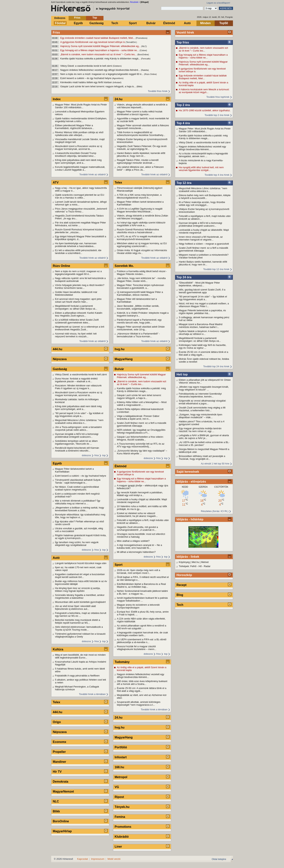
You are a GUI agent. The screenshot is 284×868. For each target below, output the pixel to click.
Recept (182, 585)
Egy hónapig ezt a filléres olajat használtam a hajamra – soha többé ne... (100, 50)
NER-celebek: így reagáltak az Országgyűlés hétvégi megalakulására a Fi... (141, 431)
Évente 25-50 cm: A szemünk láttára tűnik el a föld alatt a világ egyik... (204, 353)
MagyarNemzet (63, 791)
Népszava (60, 359)
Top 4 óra (183, 123)
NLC (56, 801)
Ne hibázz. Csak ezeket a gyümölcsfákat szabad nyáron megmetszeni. (77, 488)
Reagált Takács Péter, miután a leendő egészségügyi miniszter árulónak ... (138, 161)
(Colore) (143, 50)
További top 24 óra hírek (216, 366)
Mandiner (60, 762)
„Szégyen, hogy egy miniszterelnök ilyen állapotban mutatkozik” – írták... (201, 416)
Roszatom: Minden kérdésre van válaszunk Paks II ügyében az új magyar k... (78, 387)
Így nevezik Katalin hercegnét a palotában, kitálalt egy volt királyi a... (140, 494)
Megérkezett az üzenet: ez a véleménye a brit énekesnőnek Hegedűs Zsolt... (80, 328)
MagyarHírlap (62, 831)
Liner (118, 847)
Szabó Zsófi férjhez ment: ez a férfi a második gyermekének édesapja (204, 249)
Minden (205, 23)
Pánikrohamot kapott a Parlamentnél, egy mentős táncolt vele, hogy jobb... (139, 321)
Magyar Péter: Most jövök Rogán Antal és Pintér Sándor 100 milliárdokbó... (205, 130)
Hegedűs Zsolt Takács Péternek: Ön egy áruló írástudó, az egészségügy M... (142, 148)
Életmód (169, 23)
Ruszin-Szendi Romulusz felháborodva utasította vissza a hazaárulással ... (138, 231)
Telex (57, 702)
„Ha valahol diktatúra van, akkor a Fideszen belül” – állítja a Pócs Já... (140, 168)
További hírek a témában (92, 694)
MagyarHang (124, 359)
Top (95, 18)
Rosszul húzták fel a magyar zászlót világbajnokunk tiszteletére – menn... (137, 648)
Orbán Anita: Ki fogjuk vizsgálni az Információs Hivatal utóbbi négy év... (142, 252)
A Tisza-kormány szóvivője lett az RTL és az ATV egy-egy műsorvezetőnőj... (141, 445)
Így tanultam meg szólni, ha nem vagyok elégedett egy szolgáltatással (77, 544)
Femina (120, 817)
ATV (56, 182)
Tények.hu (122, 807)
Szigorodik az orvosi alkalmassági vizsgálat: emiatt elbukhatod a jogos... (203, 402)
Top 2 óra (183, 105)
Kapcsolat (83, 859)
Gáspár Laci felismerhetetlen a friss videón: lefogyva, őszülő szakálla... (140, 438)
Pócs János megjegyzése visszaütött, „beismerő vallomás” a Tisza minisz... (81, 210)
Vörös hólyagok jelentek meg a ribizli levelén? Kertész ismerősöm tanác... (80, 287)
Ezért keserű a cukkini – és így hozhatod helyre (86, 78)
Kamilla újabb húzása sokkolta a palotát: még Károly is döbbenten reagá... (101, 59)
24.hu (119, 99)
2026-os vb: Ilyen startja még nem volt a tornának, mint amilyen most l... (139, 572)
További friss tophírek (218, 97)
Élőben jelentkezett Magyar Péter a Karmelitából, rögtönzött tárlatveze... (75, 127)
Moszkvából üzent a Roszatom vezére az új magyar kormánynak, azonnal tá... (79, 148)
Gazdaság (97, 23)
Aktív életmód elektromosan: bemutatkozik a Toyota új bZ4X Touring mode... (79, 628)
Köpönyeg (184, 562)
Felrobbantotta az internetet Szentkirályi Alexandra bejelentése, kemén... (200, 395)
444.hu (58, 349)
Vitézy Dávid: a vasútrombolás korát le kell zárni (87, 66)
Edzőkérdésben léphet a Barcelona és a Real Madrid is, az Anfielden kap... (141, 585)
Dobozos (60, 18)
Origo (57, 722)
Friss (77, 18)
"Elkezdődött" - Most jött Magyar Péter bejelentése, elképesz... (199, 284)
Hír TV (57, 772)
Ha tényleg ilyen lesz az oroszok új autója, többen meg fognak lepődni (78, 590)
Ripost (119, 797)
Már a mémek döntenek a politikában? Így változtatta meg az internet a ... (78, 502)
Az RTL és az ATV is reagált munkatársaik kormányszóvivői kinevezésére (140, 238)
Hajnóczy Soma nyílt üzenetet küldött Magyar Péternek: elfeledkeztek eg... (101, 46)
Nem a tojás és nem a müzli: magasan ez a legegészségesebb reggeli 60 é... (102, 74)
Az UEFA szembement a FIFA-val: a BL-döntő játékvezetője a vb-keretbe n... (142, 641)
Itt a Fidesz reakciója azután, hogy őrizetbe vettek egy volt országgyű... (202, 204)
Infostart (121, 757)
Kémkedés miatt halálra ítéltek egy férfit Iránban (87, 82)
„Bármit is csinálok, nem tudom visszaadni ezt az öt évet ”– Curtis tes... (99, 54)
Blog (180, 595)
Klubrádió (122, 837)
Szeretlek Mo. (124, 266)
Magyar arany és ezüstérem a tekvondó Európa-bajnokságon (138, 606)
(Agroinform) (118, 78)
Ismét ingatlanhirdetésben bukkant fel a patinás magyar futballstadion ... (142, 599)
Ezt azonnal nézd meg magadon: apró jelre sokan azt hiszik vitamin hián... (78, 300)
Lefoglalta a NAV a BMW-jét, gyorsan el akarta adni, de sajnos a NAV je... (204, 437)
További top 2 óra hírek (217, 115)
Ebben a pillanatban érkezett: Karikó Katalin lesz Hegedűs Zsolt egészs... (79, 314)
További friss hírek (158, 91)
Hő (200, 566)
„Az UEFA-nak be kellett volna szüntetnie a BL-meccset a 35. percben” (204, 444)
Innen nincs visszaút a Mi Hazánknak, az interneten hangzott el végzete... (201, 238)
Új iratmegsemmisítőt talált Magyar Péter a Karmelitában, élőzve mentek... (140, 293)
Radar (207, 566)
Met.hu (196, 562)
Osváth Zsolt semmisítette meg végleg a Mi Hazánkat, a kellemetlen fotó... (202, 409)
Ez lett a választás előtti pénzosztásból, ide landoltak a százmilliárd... (78, 252)
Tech (115, 23)
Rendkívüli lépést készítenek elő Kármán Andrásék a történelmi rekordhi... (77, 449)
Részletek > (135, 2)
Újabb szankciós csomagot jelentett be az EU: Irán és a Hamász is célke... (80, 196)
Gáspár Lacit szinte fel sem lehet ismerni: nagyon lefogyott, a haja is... (99, 86)
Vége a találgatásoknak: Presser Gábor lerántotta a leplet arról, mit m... (138, 417)
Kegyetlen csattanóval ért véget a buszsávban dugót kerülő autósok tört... (80, 576)
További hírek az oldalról (92, 174)
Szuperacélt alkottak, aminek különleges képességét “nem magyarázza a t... (139, 703)
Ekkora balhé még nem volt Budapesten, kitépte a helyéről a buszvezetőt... (205, 197)
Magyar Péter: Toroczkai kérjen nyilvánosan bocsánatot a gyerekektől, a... (141, 287)
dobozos (86, 455)
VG (117, 787)
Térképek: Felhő (188, 566)
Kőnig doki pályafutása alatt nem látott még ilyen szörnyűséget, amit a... (78, 161)
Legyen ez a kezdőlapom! (218, 3)
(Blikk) (139, 87)
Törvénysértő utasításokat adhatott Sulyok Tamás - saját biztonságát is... (78, 481)
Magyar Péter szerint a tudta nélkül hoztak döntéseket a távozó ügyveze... (140, 113)
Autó (187, 23)
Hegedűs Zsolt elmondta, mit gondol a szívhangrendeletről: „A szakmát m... (138, 528)
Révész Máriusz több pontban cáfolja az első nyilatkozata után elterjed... (79, 134)
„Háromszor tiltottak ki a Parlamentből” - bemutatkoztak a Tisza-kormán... (138, 335)
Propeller (59, 752)
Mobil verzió (114, 859)
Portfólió (121, 747)
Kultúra (58, 649)
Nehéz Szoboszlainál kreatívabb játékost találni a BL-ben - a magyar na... (142, 592)
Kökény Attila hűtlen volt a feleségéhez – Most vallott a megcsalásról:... (142, 404)
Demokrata (61, 782)
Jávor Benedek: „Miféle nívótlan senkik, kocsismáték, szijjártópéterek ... (138, 307)
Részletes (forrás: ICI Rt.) (215, 511)
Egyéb (78, 23)
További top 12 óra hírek (216, 269)
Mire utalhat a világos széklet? (133, 541)
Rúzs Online (61, 266)
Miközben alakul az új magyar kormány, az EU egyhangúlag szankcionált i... (142, 245)
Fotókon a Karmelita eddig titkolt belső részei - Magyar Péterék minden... (142, 273)
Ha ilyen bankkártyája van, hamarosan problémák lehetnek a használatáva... (76, 245)
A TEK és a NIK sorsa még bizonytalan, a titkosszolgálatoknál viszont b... (139, 196)
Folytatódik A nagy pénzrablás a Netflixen (77, 676)
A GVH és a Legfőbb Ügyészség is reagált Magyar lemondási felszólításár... (140, 210)
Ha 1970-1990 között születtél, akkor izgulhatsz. (205, 110)
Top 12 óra (184, 183)
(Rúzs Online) (150, 74)
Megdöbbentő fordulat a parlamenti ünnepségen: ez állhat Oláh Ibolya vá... (200, 340)
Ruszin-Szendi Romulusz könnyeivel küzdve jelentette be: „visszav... (79, 231)
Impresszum (98, 859)
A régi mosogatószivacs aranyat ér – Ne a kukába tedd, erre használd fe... (140, 546)
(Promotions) (141, 38)
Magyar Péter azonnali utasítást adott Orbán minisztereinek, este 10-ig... (141, 328)
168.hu (120, 767)
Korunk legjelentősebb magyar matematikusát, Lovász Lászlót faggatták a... (80, 168)
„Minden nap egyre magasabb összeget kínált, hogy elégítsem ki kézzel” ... (204, 388)
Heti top (182, 374)
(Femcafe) (146, 59)
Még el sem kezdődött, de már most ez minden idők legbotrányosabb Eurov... (80, 656)
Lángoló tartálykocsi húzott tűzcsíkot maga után (81, 563)
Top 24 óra (184, 277)
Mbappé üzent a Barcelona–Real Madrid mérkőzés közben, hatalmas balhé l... (201, 326)
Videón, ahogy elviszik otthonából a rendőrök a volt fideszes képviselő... (142, 106)
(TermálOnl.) (131, 42)
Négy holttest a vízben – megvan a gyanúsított (204, 244)
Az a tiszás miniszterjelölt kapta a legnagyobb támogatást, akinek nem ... (203, 155)
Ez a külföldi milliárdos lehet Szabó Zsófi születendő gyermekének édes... (77, 321)
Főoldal (60, 23)
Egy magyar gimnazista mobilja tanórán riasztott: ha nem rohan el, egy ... (200, 430)
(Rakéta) (145, 70)
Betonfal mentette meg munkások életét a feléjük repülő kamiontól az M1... (78, 621)
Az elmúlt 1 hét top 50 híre (215, 464)
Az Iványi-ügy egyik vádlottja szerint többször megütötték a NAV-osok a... (141, 224)
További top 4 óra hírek (217, 175)
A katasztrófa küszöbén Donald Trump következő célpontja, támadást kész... (76, 154)
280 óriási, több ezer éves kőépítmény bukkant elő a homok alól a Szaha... (142, 683)
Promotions (123, 827)
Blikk (56, 811)
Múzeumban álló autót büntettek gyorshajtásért (80, 602)
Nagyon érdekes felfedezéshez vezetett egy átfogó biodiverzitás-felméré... (101, 70)
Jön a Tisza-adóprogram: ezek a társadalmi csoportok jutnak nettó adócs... (78, 428)
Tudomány (122, 662)
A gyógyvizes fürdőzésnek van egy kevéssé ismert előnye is (93, 42)
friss (97, 455)
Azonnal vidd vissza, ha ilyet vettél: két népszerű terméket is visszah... (76, 335)
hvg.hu (120, 349)
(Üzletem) (117, 66)
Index (57, 99)
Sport (133, 23)
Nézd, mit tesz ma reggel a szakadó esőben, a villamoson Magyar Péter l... (204, 305)
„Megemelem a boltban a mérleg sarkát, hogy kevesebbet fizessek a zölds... (80, 509)
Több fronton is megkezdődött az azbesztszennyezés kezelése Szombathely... (141, 134)
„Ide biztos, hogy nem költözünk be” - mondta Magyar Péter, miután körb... (141, 280)
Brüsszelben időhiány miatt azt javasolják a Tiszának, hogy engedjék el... (202, 458)
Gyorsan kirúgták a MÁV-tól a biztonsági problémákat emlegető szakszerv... (200, 224)
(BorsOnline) (143, 54)
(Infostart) (117, 82)
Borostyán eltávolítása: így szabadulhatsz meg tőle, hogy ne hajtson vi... (80, 516)
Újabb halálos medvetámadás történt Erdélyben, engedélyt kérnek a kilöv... (81, 120)
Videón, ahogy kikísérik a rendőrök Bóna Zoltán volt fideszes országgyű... (143, 217)
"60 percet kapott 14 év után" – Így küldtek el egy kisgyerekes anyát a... (203, 298)
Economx (60, 742)
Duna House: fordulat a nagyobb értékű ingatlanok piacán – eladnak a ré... (76, 380)
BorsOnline (61, 821)
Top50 (224, 23)
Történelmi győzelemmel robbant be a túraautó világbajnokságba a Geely (80, 635)
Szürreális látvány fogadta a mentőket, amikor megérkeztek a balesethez (80, 596)
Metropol (121, 777)
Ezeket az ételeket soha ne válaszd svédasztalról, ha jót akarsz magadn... (137, 515)
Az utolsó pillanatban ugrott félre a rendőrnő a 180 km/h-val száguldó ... (142, 627)
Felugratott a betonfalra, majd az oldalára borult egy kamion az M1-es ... (81, 614)
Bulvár (151, 23)
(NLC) (144, 46)
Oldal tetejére (219, 859)
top (104, 455)
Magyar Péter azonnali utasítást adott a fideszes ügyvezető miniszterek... (143, 127)
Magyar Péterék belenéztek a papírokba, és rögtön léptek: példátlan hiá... (202, 312)
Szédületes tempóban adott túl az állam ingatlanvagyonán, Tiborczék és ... (76, 442)
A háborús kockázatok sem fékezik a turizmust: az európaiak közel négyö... (204, 91)
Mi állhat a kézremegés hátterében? (136, 552)
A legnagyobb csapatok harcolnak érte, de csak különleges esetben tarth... (142, 634)
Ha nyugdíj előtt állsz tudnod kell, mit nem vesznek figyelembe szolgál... (201, 169)
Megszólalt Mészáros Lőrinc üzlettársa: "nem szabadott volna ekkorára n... (203, 190)
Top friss (183, 42)
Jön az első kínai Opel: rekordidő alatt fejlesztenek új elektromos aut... (76, 608)
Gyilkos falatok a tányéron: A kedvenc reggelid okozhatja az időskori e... (204, 333)
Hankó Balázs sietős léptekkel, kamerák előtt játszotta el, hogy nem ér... (203, 263)
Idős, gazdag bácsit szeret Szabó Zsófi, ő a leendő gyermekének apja (202, 291)
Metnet (205, 562)
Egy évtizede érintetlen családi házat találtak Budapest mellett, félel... (98, 38)
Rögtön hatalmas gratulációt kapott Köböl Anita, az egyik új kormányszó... (81, 537)
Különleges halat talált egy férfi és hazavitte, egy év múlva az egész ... (203, 346)
